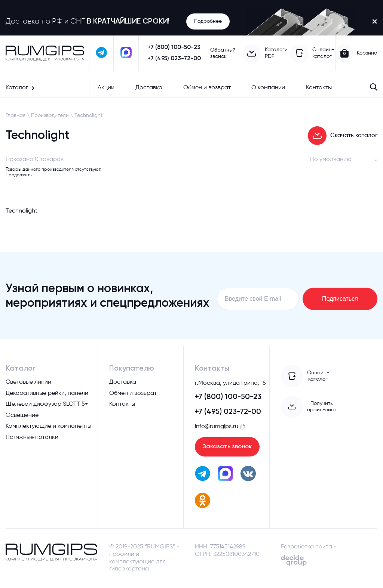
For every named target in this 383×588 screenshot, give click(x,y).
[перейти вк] (248, 475)
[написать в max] (126, 53)
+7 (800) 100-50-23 (174, 47)
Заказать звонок (227, 447)
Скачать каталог (343, 136)
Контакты (319, 88)
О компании (268, 88)
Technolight (88, 115)
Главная (16, 115)
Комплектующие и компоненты (48, 426)
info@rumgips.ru (217, 427)
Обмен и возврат (207, 88)
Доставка (149, 88)
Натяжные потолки (32, 437)
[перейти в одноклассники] (203, 502)
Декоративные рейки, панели (47, 393)
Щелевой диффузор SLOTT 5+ (47, 404)
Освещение (22, 415)
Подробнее (208, 21)
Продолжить (19, 175)
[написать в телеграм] (102, 53)
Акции (106, 88)
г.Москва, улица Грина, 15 (230, 383)
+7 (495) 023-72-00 (174, 59)
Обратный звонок (223, 53)
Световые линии (28, 382)
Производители (50, 115)
